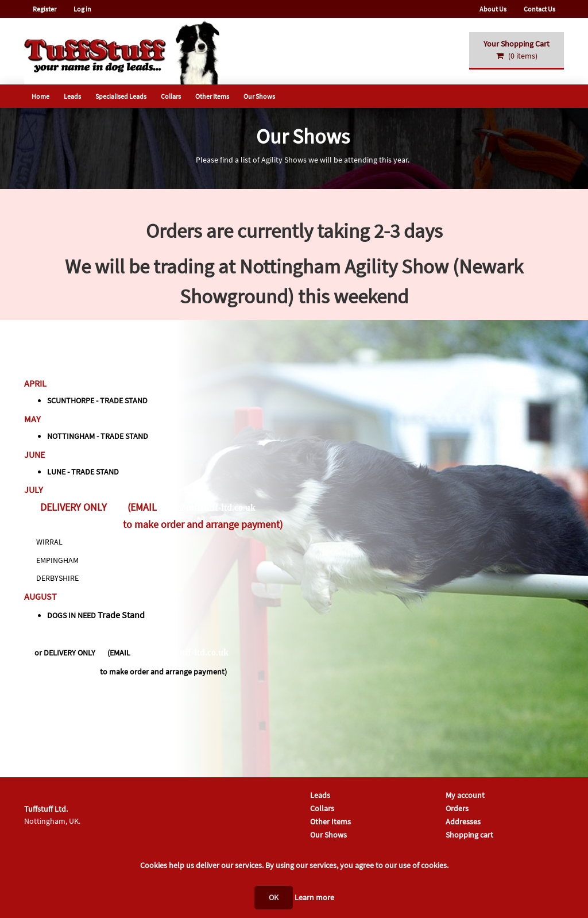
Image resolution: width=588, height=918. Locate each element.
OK (274, 897)
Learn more (314, 897)
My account (465, 795)
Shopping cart (469, 835)
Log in (82, 9)
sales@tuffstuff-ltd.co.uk (207, 508)
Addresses (463, 821)
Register (45, 9)
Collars (171, 96)
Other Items (212, 96)
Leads (72, 96)
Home (40, 96)
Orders (457, 808)
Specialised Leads (121, 96)
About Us (493, 9)
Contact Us (539, 9)
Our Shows (259, 96)
